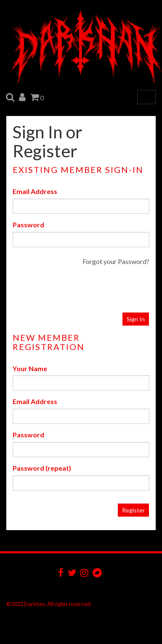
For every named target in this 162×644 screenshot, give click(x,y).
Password (28, 225)
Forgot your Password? (116, 261)
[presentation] (97, 289)
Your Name (30, 368)
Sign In (136, 319)
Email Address (35, 191)
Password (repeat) (42, 468)
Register (133, 510)
